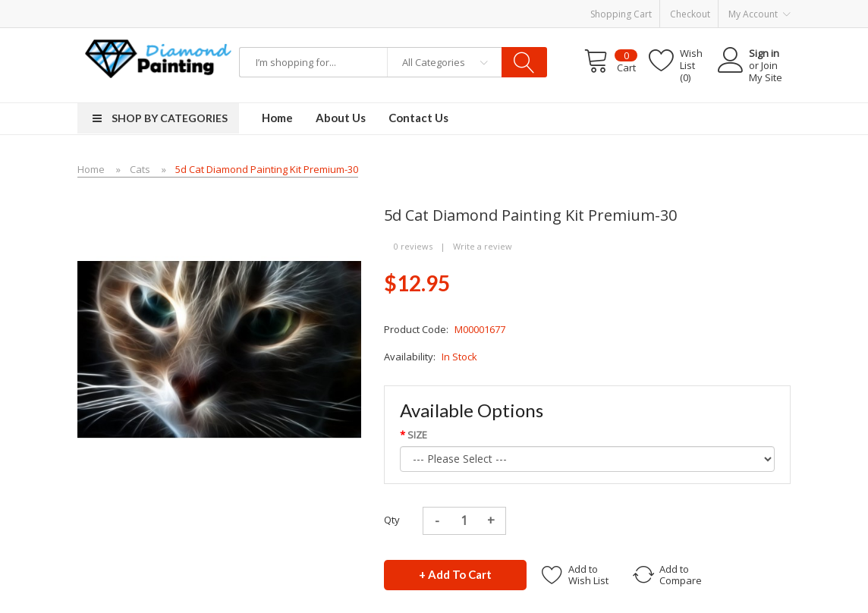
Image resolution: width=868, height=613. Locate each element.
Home (91, 169)
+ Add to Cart (455, 574)
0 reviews (413, 246)
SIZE (417, 435)
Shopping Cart (621, 14)
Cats (140, 169)
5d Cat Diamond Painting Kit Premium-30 (267, 169)
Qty (392, 520)
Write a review (483, 246)
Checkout (690, 14)
